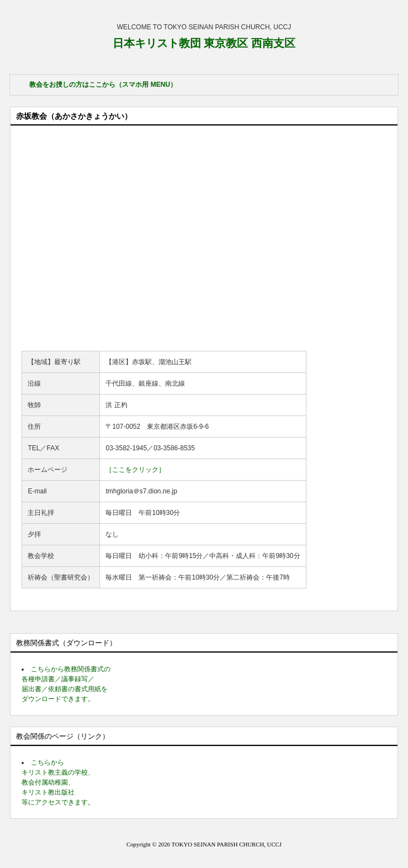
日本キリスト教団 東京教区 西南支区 (204, 43)
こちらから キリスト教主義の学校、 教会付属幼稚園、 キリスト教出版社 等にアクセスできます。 (58, 782)
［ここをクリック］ (135, 470)
